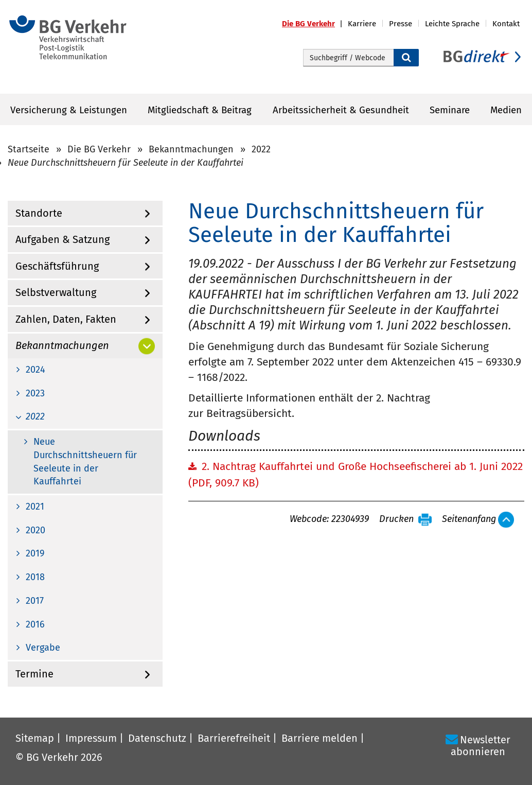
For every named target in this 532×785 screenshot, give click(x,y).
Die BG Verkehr (99, 149)
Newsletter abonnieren (481, 746)
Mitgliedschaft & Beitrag (200, 110)
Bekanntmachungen (191, 149)
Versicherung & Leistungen (69, 110)
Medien (506, 110)
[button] (315, 24)
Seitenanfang (469, 519)
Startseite (29, 149)
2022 (261, 149)
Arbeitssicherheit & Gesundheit (341, 110)
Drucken (396, 519)
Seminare (450, 110)
